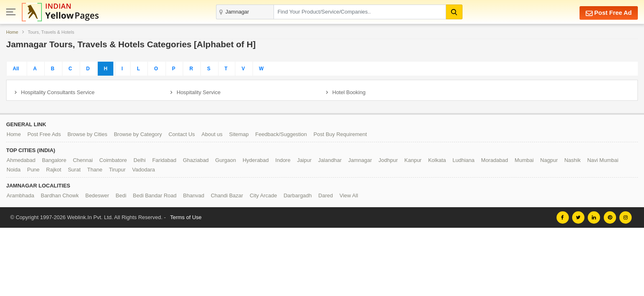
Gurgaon (226, 160)
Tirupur (117, 170)
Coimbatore (113, 160)
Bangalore (54, 160)
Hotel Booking (349, 92)
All (16, 69)
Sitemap (239, 134)
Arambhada (20, 195)
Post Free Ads (44, 134)
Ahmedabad (21, 160)
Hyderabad (256, 160)
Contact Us (182, 134)
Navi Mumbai (603, 160)
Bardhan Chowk (60, 195)
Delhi (140, 160)
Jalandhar (330, 160)
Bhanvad (194, 195)
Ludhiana (464, 160)
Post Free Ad (608, 13)
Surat (74, 170)
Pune (33, 170)
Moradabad (494, 160)
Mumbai (524, 160)
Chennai (83, 160)
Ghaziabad (196, 160)
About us (212, 134)
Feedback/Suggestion (281, 134)
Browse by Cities (87, 134)
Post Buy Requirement (340, 134)
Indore (283, 160)
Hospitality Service (199, 92)
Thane (95, 170)
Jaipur (304, 160)
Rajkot (54, 170)
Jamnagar (360, 160)
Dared (325, 195)
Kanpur (413, 160)
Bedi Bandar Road (155, 195)
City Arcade (263, 195)
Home (12, 32)
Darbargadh (298, 195)
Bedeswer (97, 195)
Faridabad (164, 160)
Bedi (121, 195)
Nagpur (549, 160)
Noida (14, 170)
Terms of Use (186, 217)
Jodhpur (388, 160)
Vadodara (144, 170)
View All (348, 195)
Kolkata (437, 160)
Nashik (573, 160)
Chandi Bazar (227, 195)
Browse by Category (138, 134)
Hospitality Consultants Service (58, 92)
